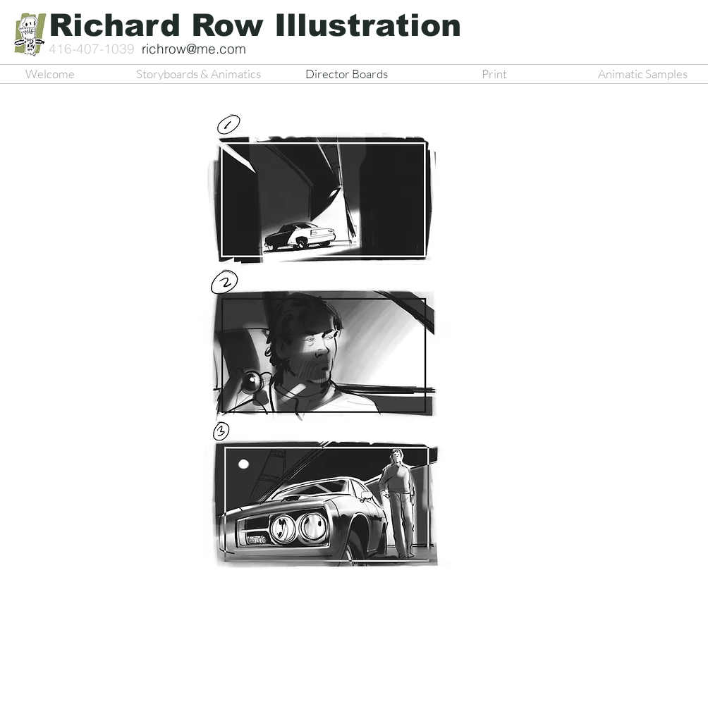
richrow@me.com (194, 49)
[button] (321, 351)
